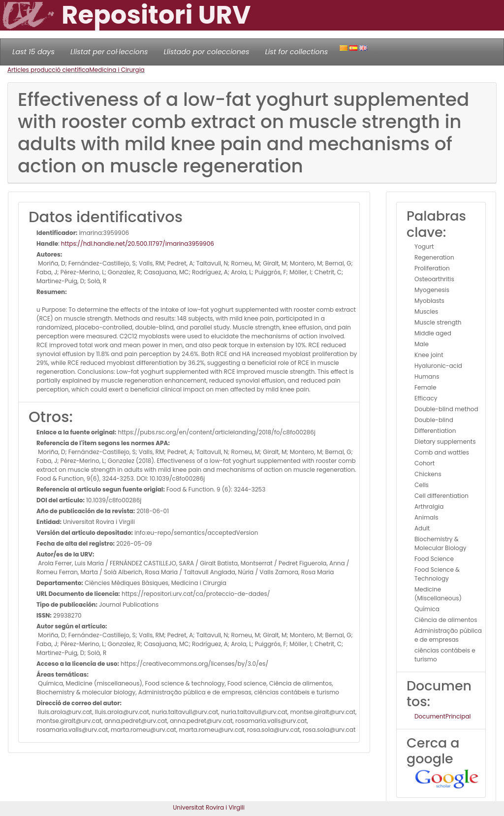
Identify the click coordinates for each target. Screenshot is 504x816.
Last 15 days (33, 52)
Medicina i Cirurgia (117, 70)
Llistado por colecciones (207, 52)
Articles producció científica (48, 70)
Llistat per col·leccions (109, 52)
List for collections (296, 52)
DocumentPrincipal (442, 716)
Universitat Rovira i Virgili (209, 807)
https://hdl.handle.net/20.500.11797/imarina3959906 (138, 244)
